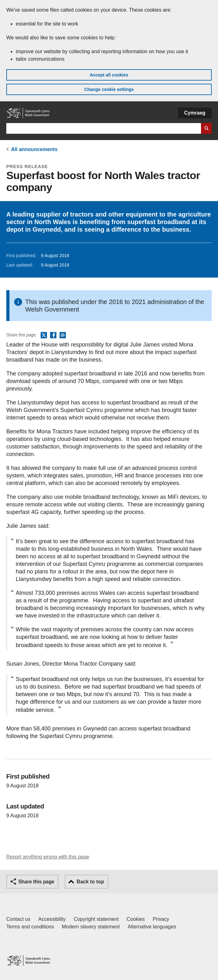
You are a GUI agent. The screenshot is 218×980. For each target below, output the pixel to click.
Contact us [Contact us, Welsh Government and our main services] (18, 919)
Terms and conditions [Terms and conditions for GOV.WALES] (30, 927)
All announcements (34, 149)
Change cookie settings (109, 89)
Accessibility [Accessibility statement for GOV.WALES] (52, 919)
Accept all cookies (109, 75)
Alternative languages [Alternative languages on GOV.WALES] (152, 927)
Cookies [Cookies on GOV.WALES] (136, 919)
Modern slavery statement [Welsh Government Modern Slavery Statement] (91, 927)
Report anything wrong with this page (48, 857)
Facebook (53, 335)
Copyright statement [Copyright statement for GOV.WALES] (96, 919)
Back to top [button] (90, 882)
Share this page (36, 882)
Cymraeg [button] (195, 113)
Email (63, 335)
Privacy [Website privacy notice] (161, 919)
